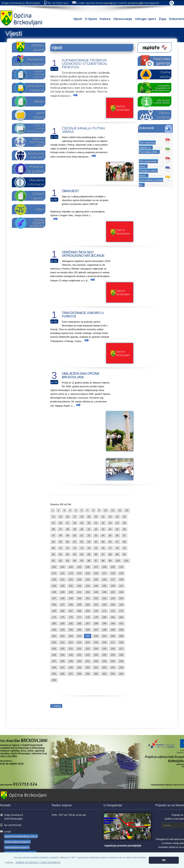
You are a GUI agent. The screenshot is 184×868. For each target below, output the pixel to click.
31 (96, 523)
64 (96, 542)
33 (110, 523)
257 (71, 674)
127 (113, 579)
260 (96, 674)
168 (79, 611)
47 (53, 535)
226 (113, 649)
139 (63, 592)
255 (54, 674)
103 (63, 567)
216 (104, 642)
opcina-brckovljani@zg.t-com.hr (106, 3)
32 (103, 523)
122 (71, 579)
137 (121, 586)
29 (82, 523)
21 (103, 517)
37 (60, 529)
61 (75, 542)
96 (89, 561)
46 (124, 529)
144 (104, 592)
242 (96, 661)
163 (113, 605)
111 (54, 573)
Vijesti (78, 19)
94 (75, 561)
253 (113, 667)
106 (88, 567)
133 (88, 586)
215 (96, 642)
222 (79, 649)
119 (121, 573)
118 (113, 573)
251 (96, 667)
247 (63, 667)
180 (104, 617)
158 (71, 605)
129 (54, 586)
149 (71, 598)
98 (103, 561)
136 (113, 586)
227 (121, 649)
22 (110, 517)
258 (79, 674)
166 (63, 611)
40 (82, 529)
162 (104, 605)
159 (79, 605)
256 (63, 674)
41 (89, 529)
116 (96, 573)
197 (96, 630)
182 (121, 617)
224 (96, 649)
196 (88, 630)
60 (68, 542)
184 (63, 623)
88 (110, 554)
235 (113, 655)
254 (121, 667)
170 (96, 611)
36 (53, 529)
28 (75, 523)
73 (82, 548)
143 (96, 592)
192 (54, 630)
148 (63, 598)
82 (68, 554)
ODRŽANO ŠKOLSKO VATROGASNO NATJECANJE (83, 254)
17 (75, 517)
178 (88, 617)
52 (89, 535)
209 (121, 636)
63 (89, 542)
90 (124, 554)
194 (71, 630)
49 (68, 535)
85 (89, 554)
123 (79, 579)
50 (75, 535)
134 (96, 586)
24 (124, 517)
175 (63, 617)
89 (117, 554)
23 (117, 517)
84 (82, 554)
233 (96, 655)
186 (79, 623)
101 (126, 561)
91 (53, 561)
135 (104, 586)
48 (60, 535)
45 (117, 529)
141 (79, 592)
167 (71, 611)
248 (71, 667)
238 (63, 661)
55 (110, 535)
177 (79, 617)
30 (89, 523)
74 (89, 548)
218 (121, 642)
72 (75, 548)
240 (79, 661)
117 (104, 573)
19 (89, 517)
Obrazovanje (123, 19)
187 (88, 623)
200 (121, 630)
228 (54, 655)
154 (113, 598)
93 (68, 561)
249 (79, 667)
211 (63, 642)
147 (54, 598)
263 (121, 674)
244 (113, 661)
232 (88, 655)
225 (104, 649)
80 (53, 554)
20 (96, 517)
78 (117, 548)
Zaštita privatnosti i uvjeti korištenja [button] (38, 862)
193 (63, 630)
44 (110, 529)
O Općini (91, 19)
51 (82, 535)
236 (121, 655)
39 (75, 529)
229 (63, 655)
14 (53, 517)
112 (63, 573)
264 (54, 680)
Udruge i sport (145, 19)
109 (113, 567)
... (74, 96)
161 (96, 605)
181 (113, 617)
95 (82, 561)
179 (96, 617)
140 (71, 592)
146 (121, 592)
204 (79, 636)
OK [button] (164, 860)
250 (88, 667)
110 (121, 567)
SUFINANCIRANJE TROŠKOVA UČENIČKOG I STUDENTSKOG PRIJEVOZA (84, 64)
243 (104, 661)
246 (54, 667)
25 (53, 523)
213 (79, 642)
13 (127, 510)
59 (60, 542)
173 (121, 611)
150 (79, 598)
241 (88, 661)
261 (104, 674)
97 (96, 561)
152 (96, 598)
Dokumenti (146, 128)
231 (79, 655)
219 (54, 649)
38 (68, 529)
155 (121, 598)
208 (113, 636)
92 (60, 561)
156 (54, 605)
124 (88, 579)
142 (88, 592)
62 (82, 542)
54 (103, 535)
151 (88, 598)
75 (96, 548)
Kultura (105, 19)
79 (124, 548)
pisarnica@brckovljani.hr (144, 3)
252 (104, 667)
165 (54, 611)
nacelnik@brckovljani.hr (17, 847)
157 (63, 605)
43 (103, 529)
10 (105, 510)
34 (117, 523)
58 (53, 542)
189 (104, 623)
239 (71, 661)
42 (96, 529)
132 (79, 586)
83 (75, 554)
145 (113, 592)
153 (104, 598)
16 (68, 517)
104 (71, 567)
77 (110, 548)
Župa (163, 19)
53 (96, 535)
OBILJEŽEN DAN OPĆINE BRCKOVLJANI (81, 375)
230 (71, 655)
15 (60, 517)
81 (60, 554)
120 (54, 579)
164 (121, 605)
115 (88, 573)
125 (96, 579)
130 (63, 586)
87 (103, 554)
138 (54, 592)
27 (68, 523)
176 (71, 617)
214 (88, 642)
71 (68, 548)
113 (71, 573)
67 (117, 542)
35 (124, 523)
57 (124, 535)
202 (63, 636)
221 (71, 649)
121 (63, 579)
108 (104, 567)
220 (63, 649)
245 (121, 661)
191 (121, 623)
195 (79, 630)
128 (121, 579)
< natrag (56, 706)
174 (54, 617)
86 (96, 554)
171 (104, 611)
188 (96, 623)
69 (53, 548)
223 (88, 649)
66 (110, 542)
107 (96, 567)
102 (54, 567)
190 (113, 623)
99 (110, 561)
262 (113, 674)
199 (113, 630)
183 (54, 623)
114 (79, 573)
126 (104, 579)
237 (54, 661)
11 (112, 510)
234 (104, 655)
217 (113, 642)
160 (88, 605)
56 (117, 535)
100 (118, 561)
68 (124, 542)
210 (54, 642)
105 (79, 567)
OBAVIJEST (70, 191)
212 (71, 642)
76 (103, 548)
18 (82, 517)
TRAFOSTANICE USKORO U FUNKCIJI (83, 315)
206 (96, 636)
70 (60, 548)
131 (71, 586)
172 (113, 611)
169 (88, 611)
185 (71, 623)
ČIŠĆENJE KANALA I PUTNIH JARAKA (83, 130)
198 (104, 630)
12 (120, 510)
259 (88, 674)
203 (71, 636)
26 (60, 523)
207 (104, 636)
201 (54, 636)
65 (103, 542)
